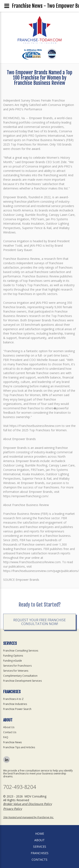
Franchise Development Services (22, 681)
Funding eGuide (13, 661)
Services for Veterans (16, 671)
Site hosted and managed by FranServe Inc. (28, 817)
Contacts (39, 860)
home (40, 834)
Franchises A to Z (13, 699)
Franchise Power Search (17, 709)
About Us (9, 727)
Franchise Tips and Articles (19, 747)
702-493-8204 (20, 787)
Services (40, 847)
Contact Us (10, 732)
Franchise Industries (15, 704)
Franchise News (12, 742)
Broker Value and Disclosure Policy (27, 804)
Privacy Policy (13, 809)
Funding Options (13, 656)
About (39, 840)
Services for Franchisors (17, 666)
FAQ (6, 737)
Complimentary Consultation (20, 676)
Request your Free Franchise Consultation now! (39, 635)
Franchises (40, 853)
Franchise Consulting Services (21, 651)
